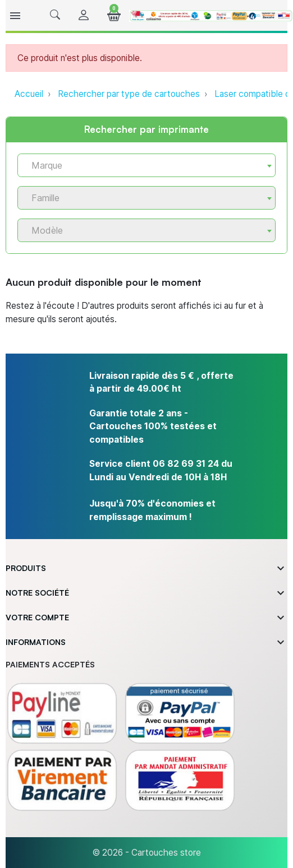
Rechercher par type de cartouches (129, 94)
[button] (55, 15)
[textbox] (142, 166)
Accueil (29, 94)
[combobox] (146, 165)
